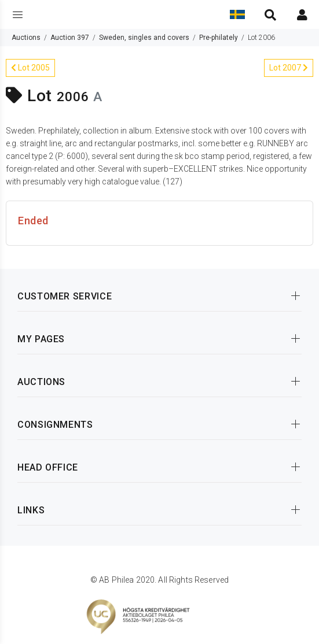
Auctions (26, 38)
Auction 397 (70, 38)
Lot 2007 (289, 68)
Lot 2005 (30, 68)
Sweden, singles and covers (144, 38)
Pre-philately (219, 38)
